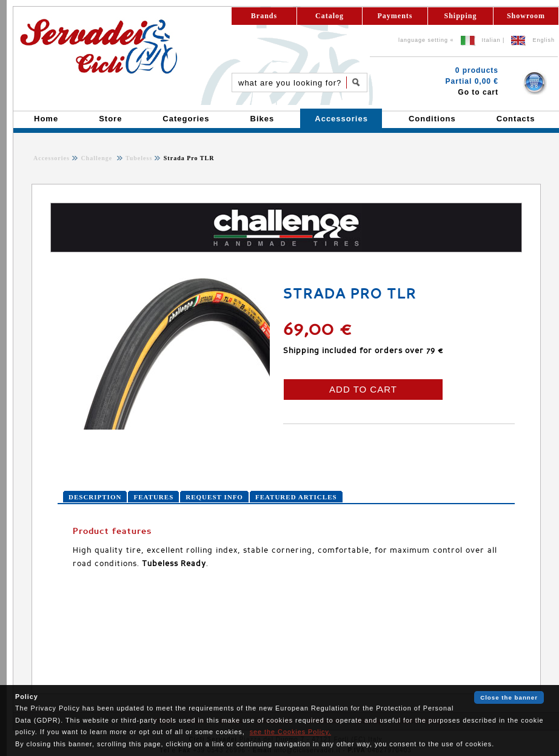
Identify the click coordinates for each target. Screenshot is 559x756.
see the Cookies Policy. (290, 732)
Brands (264, 16)
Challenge (97, 158)
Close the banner (509, 697)
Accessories (52, 158)
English (544, 40)
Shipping (460, 16)
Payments (395, 16)
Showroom (526, 16)
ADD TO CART (363, 389)
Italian (491, 40)
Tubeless (138, 158)
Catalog (330, 16)
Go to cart (478, 92)
